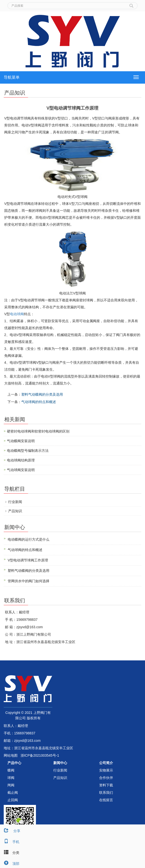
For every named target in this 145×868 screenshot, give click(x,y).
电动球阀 (17, 314)
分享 (10, 831)
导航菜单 (12, 77)
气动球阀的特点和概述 (39, 402)
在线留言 (106, 800)
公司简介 (106, 763)
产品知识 (15, 511)
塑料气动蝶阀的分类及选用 (42, 394)
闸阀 (11, 785)
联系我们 (106, 793)
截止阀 (13, 793)
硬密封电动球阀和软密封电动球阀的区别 (38, 431)
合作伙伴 (106, 778)
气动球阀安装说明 (21, 470)
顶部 (10, 864)
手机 (10, 842)
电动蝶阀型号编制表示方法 (28, 451)
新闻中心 (60, 763)
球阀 (11, 778)
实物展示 (106, 770)
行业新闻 (15, 502)
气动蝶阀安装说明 (21, 441)
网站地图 (11, 755)
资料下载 (106, 785)
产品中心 (14, 763)
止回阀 (13, 800)
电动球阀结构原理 (21, 460)
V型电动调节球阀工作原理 (28, 560)
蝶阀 (11, 770)
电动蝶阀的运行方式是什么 (29, 539)
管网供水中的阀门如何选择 (29, 581)
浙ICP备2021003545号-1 (40, 755)
